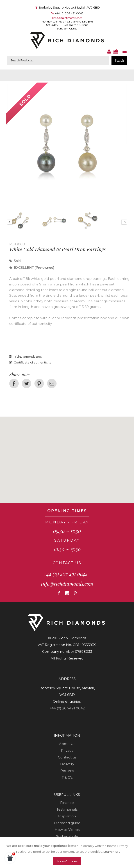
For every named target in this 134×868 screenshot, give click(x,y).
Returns (67, 771)
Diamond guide (67, 823)
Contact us (67, 757)
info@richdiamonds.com (67, 584)
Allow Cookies (67, 861)
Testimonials (67, 809)
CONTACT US (67, 563)
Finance (67, 803)
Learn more (112, 852)
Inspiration (67, 816)
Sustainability (67, 836)
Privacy (67, 750)
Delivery (67, 764)
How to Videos (67, 830)
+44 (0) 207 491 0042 (69, 13)
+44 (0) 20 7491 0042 (67, 708)
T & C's (67, 777)
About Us (67, 744)
